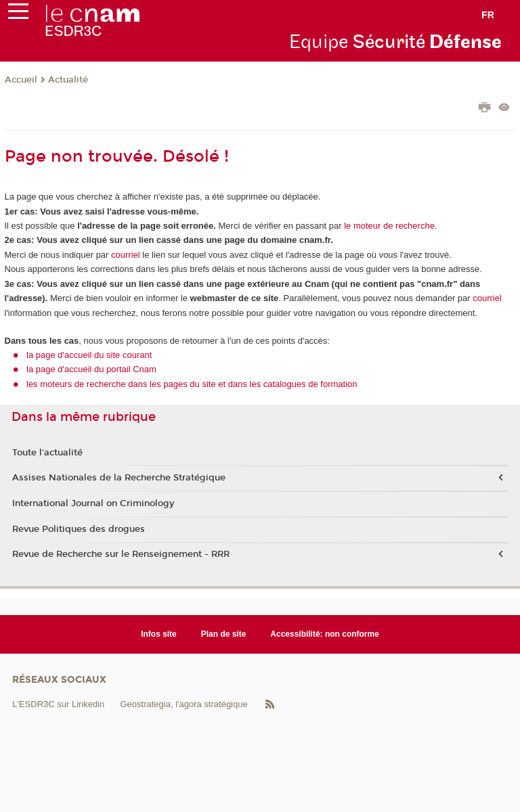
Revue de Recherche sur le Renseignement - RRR (121, 554)
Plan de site (224, 634)
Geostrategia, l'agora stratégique (183, 704)
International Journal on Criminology (93, 503)
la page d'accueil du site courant (89, 355)
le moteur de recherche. (390, 226)
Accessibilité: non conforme (325, 634)
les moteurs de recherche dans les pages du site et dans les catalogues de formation (192, 384)
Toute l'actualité (47, 453)
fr (488, 15)
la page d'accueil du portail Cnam (91, 369)
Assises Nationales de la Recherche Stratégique (119, 478)
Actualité (68, 80)
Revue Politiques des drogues (79, 529)
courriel (126, 255)
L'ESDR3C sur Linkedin (58, 704)
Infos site (159, 634)
